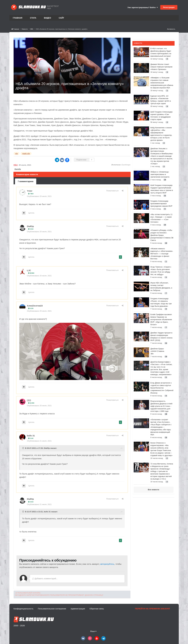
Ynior (30, 191)
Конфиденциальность (24, 609)
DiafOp (30, 226)
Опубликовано (39, 196)
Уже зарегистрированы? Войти (143, 7)
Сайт (61, 18)
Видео (47, 18)
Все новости (153, 490)
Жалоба (18, 169)
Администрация (78, 609)
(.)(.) (29, 400)
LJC (29, 270)
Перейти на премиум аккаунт (152, 609)
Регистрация (169, 7)
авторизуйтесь (107, 564)
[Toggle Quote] (23, 448)
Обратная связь (97, 609)
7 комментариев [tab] (26, 181)
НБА (16, 165)
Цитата (31, 213)
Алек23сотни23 (35, 306)
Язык (93, 631)
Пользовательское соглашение (52, 609)
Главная (18, 18)
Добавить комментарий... (45, 579)
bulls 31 (31, 436)
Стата (33, 18)
